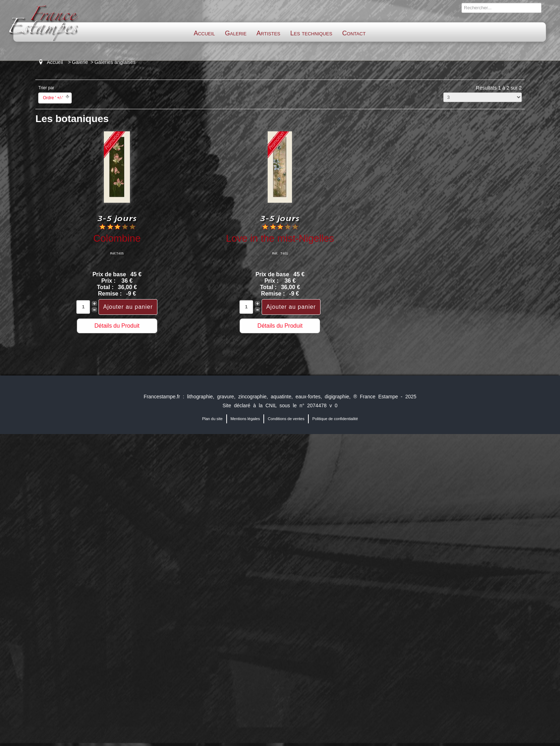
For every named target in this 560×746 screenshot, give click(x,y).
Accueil (205, 33)
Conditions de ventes (286, 419)
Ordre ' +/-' (53, 98)
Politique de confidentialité (335, 419)
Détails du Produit (117, 326)
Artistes (269, 33)
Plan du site (212, 419)
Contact (354, 33)
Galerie (236, 33)
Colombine (117, 238)
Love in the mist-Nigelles (280, 238)
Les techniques (311, 33)
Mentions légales (245, 419)
